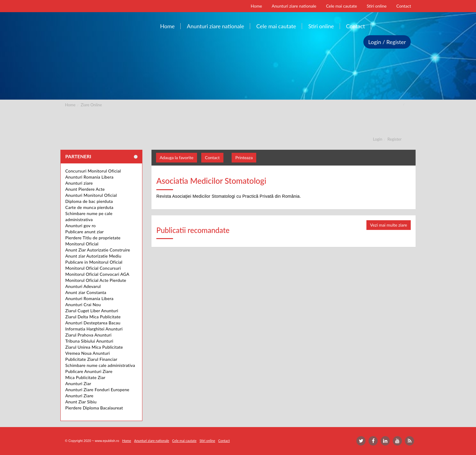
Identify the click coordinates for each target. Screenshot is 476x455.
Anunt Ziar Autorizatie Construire (98, 250)
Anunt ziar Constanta (86, 292)
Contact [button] (212, 157)
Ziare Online (91, 105)
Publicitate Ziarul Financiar (91, 359)
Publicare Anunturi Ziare (89, 371)
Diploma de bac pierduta (89, 201)
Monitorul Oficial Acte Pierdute (96, 280)
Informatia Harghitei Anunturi (94, 329)
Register (394, 139)
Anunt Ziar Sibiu (81, 402)
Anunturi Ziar (78, 383)
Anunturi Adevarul (83, 286)
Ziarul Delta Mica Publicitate (93, 317)
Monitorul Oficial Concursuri (93, 268)
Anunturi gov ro (80, 226)
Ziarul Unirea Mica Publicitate (94, 347)
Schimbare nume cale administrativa (100, 365)
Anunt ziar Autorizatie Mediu (93, 256)
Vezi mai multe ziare (389, 225)
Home (70, 105)
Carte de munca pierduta (89, 207)
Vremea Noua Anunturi (88, 353)
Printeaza (244, 157)
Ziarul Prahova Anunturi (88, 335)
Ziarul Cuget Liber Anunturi (92, 311)
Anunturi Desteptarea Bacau (93, 323)
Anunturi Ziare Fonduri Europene (97, 390)
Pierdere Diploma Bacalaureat (94, 408)
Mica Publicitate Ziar (85, 377)
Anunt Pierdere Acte (85, 189)
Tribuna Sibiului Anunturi (89, 341)
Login (378, 139)
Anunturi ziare (79, 183)
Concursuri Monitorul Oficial (93, 171)
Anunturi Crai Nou (83, 304)
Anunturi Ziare (79, 396)
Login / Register (387, 42)
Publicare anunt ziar (85, 232)
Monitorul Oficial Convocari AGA (97, 274)
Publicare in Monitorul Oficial (94, 262)
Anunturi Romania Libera (89, 177)
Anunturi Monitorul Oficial (91, 195)
